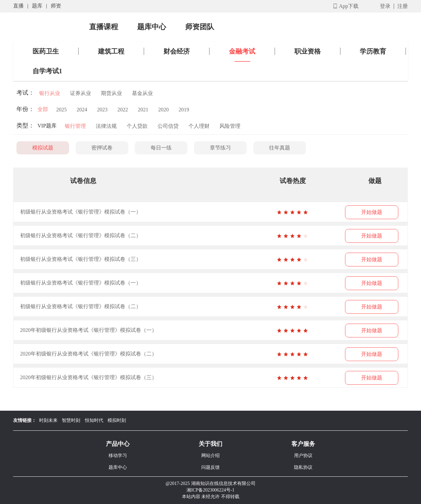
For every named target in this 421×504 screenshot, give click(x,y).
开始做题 (372, 212)
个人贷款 (137, 126)
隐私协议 (303, 467)
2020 (163, 110)
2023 (102, 110)
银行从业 (50, 93)
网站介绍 (210, 456)
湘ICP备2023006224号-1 (210, 490)
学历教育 (373, 51)
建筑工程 (111, 51)
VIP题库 (47, 126)
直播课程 (104, 27)
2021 (143, 110)
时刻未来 (48, 420)
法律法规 (106, 126)
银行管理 (75, 126)
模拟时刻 (117, 420)
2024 (82, 110)
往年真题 (280, 148)
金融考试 (242, 51)
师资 (56, 6)
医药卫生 (46, 51)
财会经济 (177, 51)
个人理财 (199, 126)
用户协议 (303, 456)
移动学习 (118, 456)
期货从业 (111, 93)
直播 (18, 6)
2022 (123, 110)
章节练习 (220, 148)
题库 (37, 6)
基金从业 (142, 93)
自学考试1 (47, 71)
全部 (43, 109)
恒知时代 (94, 420)
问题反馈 (210, 467)
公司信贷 (168, 126)
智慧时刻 (71, 420)
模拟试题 (43, 148)
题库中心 (152, 27)
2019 (184, 110)
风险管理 (230, 126)
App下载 (349, 6)
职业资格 (308, 51)
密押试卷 (102, 148)
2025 (62, 110)
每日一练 (161, 148)
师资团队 (200, 27)
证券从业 (81, 93)
